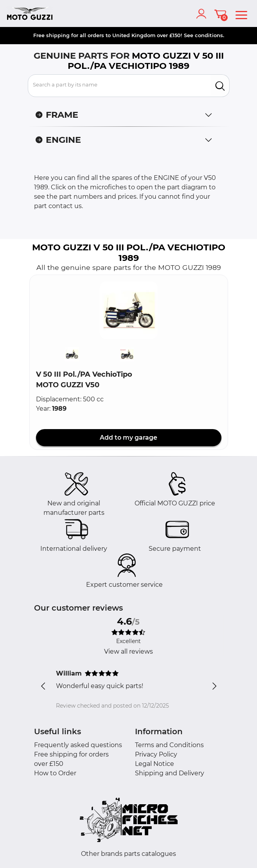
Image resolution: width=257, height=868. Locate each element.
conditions (209, 35)
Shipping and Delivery (170, 773)
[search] (220, 86)
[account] (203, 14)
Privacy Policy (156, 754)
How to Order (55, 773)
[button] (129, 310)
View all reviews (128, 651)
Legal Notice (155, 764)
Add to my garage (128, 438)
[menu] (241, 14)
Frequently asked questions (78, 745)
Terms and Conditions (169, 745)
